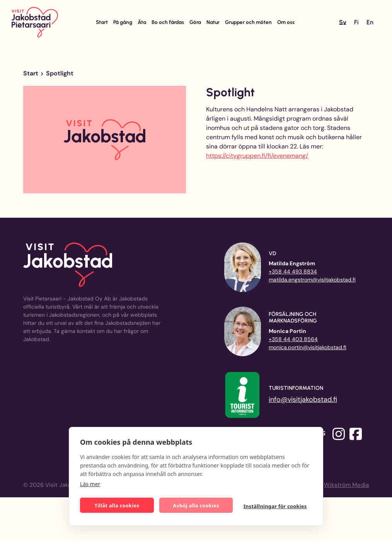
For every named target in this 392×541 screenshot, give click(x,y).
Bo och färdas (168, 22)
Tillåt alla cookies (117, 505)
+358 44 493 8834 (293, 271)
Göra (195, 22)
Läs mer (90, 484)
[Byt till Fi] (356, 22)
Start (102, 22)
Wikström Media (346, 485)
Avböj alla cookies (196, 505)
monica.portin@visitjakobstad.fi (308, 347)
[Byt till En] (370, 22)
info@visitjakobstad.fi (303, 399)
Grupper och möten (248, 22)
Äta (142, 22)
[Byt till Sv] (343, 22)
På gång (123, 22)
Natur (213, 22)
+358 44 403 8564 (293, 339)
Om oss (286, 22)
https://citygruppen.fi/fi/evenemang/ (257, 156)
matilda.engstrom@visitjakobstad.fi (312, 280)
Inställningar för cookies (275, 506)
